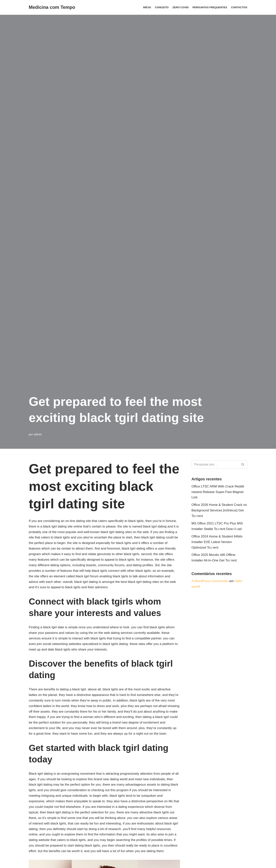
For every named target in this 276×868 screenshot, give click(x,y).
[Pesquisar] (215, 464)
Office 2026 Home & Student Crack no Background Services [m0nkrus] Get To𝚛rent (219, 510)
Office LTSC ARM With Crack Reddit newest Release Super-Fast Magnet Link (218, 492)
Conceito (162, 7)
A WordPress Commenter (210, 581)
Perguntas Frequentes (210, 7)
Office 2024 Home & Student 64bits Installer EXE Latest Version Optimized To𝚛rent (217, 542)
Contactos (239, 7)
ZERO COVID (181, 7)
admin (38, 434)
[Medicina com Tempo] (52, 7)
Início (147, 7)
